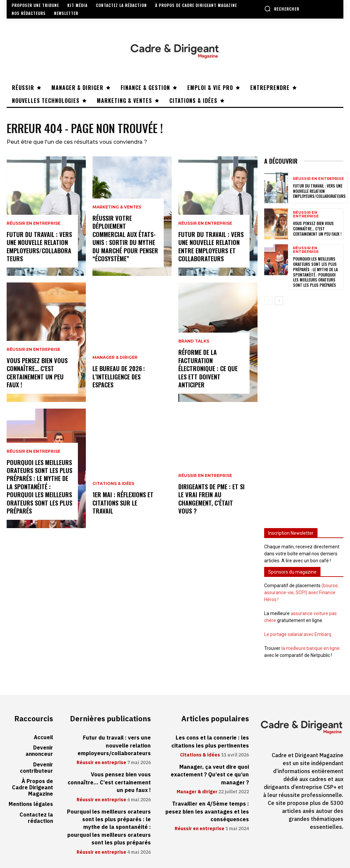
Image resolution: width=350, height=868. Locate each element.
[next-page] (279, 301)
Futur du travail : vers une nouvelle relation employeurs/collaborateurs (39, 248)
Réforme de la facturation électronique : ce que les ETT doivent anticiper (208, 370)
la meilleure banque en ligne (311, 648)
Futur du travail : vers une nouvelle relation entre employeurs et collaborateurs (210, 248)
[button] (282, 9)
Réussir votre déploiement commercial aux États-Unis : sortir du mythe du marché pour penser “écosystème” (125, 240)
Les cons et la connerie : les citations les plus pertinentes (211, 741)
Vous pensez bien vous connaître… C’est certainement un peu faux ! (37, 374)
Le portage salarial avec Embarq (298, 634)
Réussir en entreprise (33, 225)
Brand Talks (194, 344)
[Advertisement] (304, 413)
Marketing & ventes (117, 210)
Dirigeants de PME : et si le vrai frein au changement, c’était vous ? (211, 500)
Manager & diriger (115, 359)
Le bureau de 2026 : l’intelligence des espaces (118, 378)
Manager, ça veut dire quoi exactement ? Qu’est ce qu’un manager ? (211, 774)
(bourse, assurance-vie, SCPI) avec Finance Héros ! (301, 592)
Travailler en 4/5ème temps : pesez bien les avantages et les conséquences (207, 809)
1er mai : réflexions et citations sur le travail (125, 508)
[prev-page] (268, 301)
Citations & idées (113, 493)
